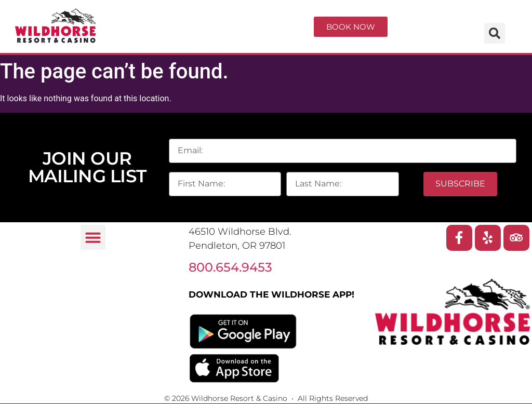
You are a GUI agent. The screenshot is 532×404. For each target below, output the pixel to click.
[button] (291, 26)
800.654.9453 (230, 267)
